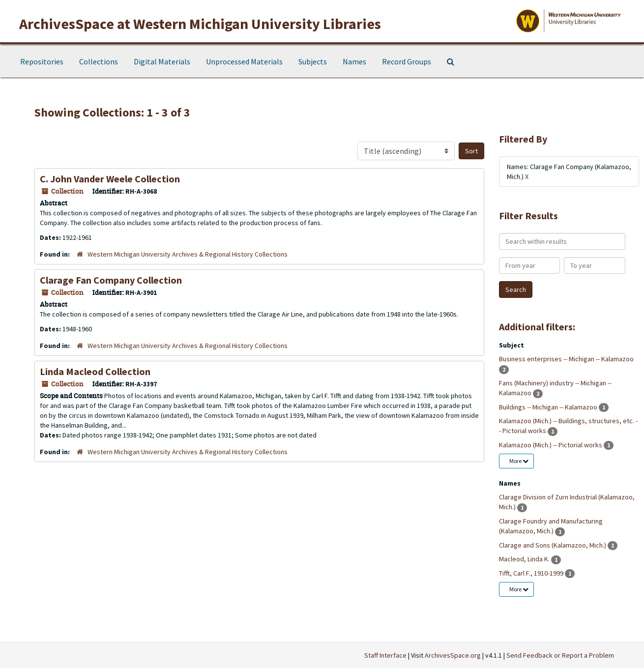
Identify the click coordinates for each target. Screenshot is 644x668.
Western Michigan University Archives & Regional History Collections (188, 254)
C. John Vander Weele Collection (110, 179)
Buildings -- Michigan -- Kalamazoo (549, 407)
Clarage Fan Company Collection (111, 280)
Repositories (42, 61)
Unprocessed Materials (244, 61)
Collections (99, 61)
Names (354, 61)
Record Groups (407, 61)
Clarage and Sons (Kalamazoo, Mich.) (553, 545)
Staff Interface (385, 655)
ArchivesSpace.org (453, 655)
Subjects (313, 61)
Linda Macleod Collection (95, 371)
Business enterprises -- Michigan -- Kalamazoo (566, 359)
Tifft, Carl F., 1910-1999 (532, 573)
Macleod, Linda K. (525, 559)
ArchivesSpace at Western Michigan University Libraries (200, 24)
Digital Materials (162, 61)
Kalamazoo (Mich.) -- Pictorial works (551, 445)
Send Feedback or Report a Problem (560, 655)
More (519, 461)
